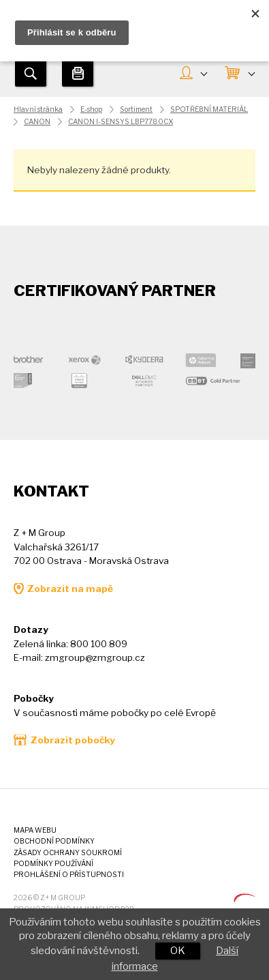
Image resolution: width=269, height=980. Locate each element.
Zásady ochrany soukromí (68, 853)
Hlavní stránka (38, 109)
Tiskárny (78, 73)
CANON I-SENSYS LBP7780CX (121, 122)
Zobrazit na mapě (70, 589)
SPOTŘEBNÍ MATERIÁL (209, 109)
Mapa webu (35, 830)
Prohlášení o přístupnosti (69, 875)
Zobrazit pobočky (73, 740)
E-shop (91, 109)
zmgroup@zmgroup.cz (95, 657)
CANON (37, 122)
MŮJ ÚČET (204, 73)
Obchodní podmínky (54, 841)
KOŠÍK (251, 73)
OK (178, 951)
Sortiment (136, 109)
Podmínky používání (53, 864)
